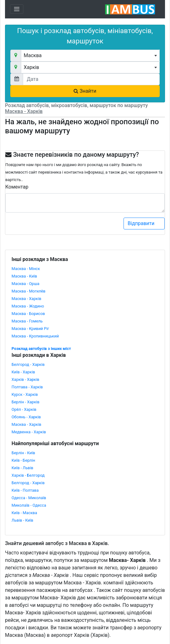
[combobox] (90, 56)
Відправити (145, 223)
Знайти (85, 91)
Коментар (17, 187)
